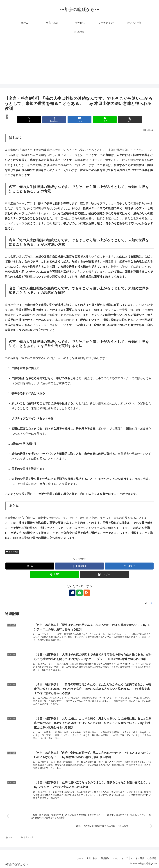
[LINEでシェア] (105, 120)
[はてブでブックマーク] (79, 120)
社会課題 (152, 858)
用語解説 (105, 858)
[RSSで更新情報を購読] (87, 593)
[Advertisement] (79, 62)
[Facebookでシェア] (54, 120)
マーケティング (120, 858)
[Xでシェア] (29, 120)
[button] (130, 120)
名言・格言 (12, 552)
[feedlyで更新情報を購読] (79, 593)
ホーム (80, 858)
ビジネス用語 (138, 858)
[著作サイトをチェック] (72, 593)
